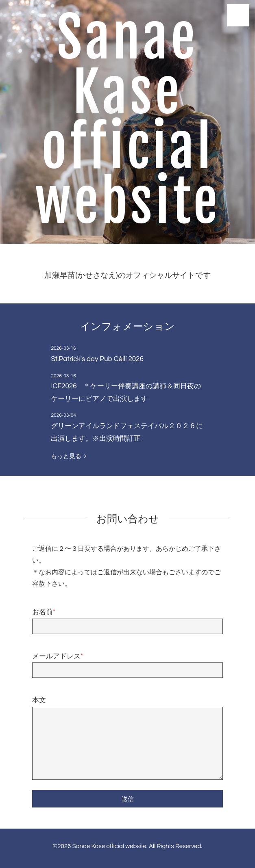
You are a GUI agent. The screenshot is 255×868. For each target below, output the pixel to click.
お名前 (44, 612)
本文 (39, 700)
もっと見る (68, 456)
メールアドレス (58, 656)
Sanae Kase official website (128, 120)
